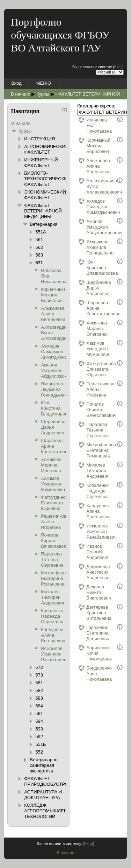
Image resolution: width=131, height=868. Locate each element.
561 (39, 240)
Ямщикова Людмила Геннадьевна (92, 247)
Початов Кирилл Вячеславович (92, 410)
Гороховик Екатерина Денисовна (92, 633)
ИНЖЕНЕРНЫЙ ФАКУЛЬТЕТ (41, 163)
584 (39, 706)
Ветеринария (43, 224)
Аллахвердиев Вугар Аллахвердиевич (92, 186)
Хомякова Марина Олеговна (92, 328)
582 (39, 690)
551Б (41, 744)
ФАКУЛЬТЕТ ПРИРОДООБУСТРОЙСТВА (54, 781)
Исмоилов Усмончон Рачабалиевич (92, 531)
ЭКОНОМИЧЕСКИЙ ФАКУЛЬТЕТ (45, 195)
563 (39, 255)
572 (39, 667)
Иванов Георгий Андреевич (92, 552)
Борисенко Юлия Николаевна (92, 653)
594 (39, 721)
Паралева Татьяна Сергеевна (92, 430)
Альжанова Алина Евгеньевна (92, 166)
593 (39, 729)
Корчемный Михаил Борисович (92, 146)
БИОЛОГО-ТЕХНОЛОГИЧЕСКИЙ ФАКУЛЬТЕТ (47, 179)
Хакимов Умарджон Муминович (92, 349)
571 (39, 263)
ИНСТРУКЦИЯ (39, 139)
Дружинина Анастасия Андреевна (92, 572)
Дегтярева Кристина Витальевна (92, 613)
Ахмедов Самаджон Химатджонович (92, 207)
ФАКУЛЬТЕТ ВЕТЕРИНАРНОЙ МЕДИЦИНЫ (43, 211)
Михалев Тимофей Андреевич (92, 471)
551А (41, 232)
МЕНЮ (44, 83)
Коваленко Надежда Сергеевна (92, 491)
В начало (20, 94)
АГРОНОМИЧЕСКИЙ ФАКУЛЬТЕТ (46, 149)
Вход (118, 67)
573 (39, 675)
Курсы (43, 94)
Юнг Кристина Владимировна (92, 268)
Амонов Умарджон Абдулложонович (92, 227)
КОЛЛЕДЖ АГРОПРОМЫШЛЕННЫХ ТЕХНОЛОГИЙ (51, 811)
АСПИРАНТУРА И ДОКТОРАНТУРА (43, 795)
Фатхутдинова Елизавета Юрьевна (92, 369)
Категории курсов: (96, 106)
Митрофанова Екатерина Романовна (92, 450)
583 (39, 698)
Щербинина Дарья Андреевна (92, 288)
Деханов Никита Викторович (92, 592)
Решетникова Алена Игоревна (92, 389)
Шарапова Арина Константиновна (92, 308)
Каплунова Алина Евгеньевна (92, 511)
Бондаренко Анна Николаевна (92, 674)
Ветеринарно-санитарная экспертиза (44, 765)
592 (39, 737)
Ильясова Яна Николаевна (92, 125)
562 (39, 247)
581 (39, 683)
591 (39, 713)
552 (39, 752)
